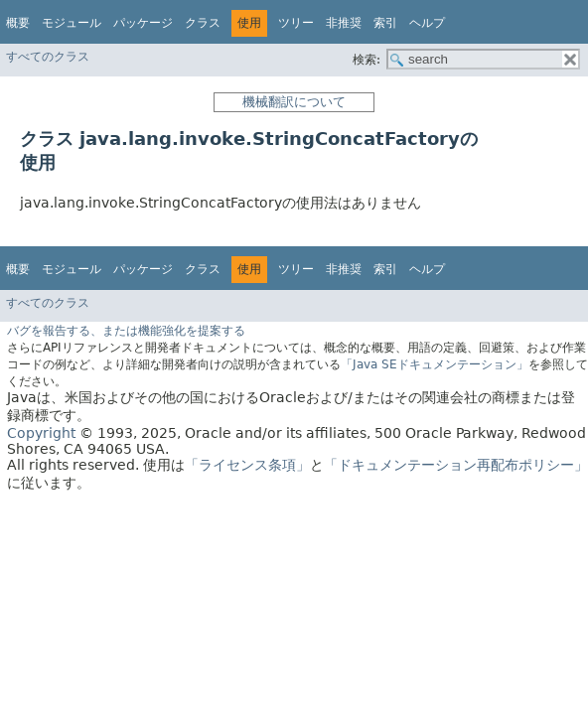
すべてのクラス (48, 57)
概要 (18, 23)
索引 (385, 23)
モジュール (72, 23)
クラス (203, 23)
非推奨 (344, 23)
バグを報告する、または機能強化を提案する (126, 331)
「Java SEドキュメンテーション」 (435, 364)
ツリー (296, 23)
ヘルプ (427, 23)
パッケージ (143, 23)
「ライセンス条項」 (247, 465)
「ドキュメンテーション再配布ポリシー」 (456, 465)
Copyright (41, 433)
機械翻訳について (294, 102)
